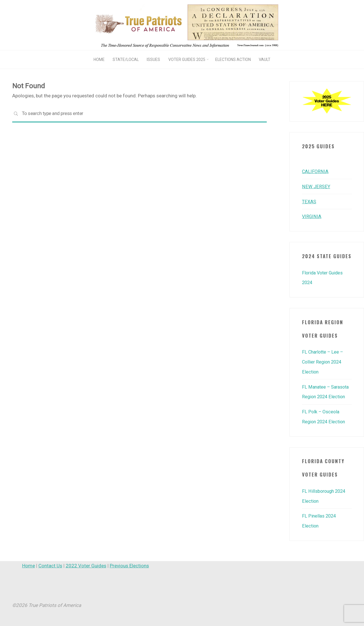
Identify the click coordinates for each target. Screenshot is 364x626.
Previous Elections (129, 562)
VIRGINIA (312, 216)
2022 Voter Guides (86, 562)
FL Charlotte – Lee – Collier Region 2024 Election (324, 360)
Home (29, 562)
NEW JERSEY (316, 186)
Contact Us (50, 562)
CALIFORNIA (315, 171)
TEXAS (309, 201)
